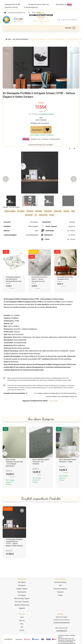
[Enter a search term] (70, 20)
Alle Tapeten (22, 582)
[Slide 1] (11, 201)
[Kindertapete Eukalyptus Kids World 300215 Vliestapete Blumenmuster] (14, 262)
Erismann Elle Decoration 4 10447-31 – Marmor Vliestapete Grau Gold (39, 279)
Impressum (60, 592)
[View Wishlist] (48, 130)
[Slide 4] (68, 201)
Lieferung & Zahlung (60, 582)
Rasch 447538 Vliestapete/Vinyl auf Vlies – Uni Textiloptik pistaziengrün (14, 463)
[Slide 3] (49, 201)
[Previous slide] (6, 179)
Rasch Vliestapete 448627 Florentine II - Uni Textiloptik (41, 462)
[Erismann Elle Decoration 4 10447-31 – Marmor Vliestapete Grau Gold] (40, 262)
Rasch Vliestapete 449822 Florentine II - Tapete (68, 461)
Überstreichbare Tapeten (22, 598)
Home (22, 617)
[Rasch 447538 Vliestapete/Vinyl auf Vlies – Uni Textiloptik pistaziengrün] (14, 442)
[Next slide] (74, 179)
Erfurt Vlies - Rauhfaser (22, 602)
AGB (60, 585)
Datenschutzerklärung (60, 589)
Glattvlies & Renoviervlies (22, 605)
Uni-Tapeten (22, 595)
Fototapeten (22, 585)
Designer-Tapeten (22, 589)
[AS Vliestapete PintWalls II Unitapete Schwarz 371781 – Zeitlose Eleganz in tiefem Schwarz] (14, 522)
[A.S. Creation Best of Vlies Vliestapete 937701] (65, 262)
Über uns (22, 620)
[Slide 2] (30, 201)
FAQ (22, 627)
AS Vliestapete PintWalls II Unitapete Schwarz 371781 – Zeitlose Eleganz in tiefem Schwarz (14, 543)
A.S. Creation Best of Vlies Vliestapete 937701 (65, 278)
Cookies (60, 595)
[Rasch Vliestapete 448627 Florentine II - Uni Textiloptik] (41, 442)
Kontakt (22, 630)
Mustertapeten (22, 592)
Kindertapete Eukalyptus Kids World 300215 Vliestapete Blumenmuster (14, 279)
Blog (22, 624)
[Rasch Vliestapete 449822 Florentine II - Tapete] (68, 442)
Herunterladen (53, 401)
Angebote (22, 608)
